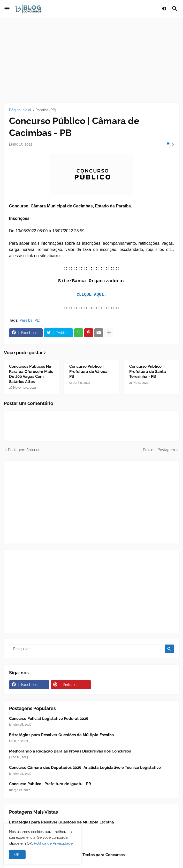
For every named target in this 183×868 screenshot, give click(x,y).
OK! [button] (17, 855)
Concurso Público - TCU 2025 (36, 838)
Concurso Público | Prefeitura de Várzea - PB (90, 371)
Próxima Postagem (159, 450)
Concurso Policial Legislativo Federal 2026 (49, 719)
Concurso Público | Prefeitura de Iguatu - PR (50, 784)
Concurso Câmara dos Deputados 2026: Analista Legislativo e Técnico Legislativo (85, 768)
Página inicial (20, 110)
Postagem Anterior (24, 450)
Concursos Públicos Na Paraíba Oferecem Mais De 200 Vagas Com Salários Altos (31, 374)
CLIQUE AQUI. (91, 295)
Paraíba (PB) (46, 110)
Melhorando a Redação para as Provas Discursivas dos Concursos (70, 751)
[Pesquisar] (86, 649)
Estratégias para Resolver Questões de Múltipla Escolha (62, 735)
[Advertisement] (91, 60)
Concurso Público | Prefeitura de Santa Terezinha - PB (148, 371)
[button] (7, 9)
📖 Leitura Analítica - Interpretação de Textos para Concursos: (67, 855)
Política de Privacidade (53, 843)
